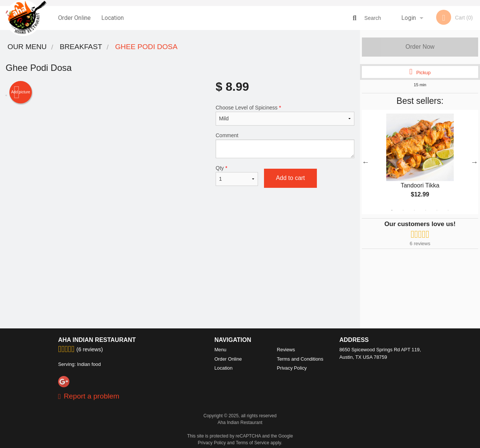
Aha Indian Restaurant (97, 340)
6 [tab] (448, 210)
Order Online (74, 18)
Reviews (286, 350)
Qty (237, 175)
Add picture (21, 92)
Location (112, 18)
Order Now (420, 47)
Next (474, 162)
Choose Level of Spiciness (285, 115)
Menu (220, 350)
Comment (285, 145)
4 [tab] (426, 210)
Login (409, 18)
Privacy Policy (292, 368)
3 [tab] (414, 210)
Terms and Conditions (300, 359)
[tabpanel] (420, 162)
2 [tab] (403, 210)
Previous (366, 162)
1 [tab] (392, 210)
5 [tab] (437, 210)
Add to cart (290, 178)
